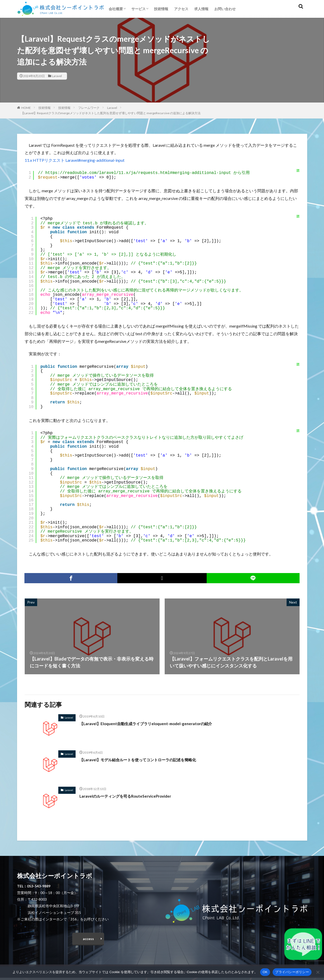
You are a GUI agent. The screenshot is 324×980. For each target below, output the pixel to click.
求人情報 (201, 9)
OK (265, 972)
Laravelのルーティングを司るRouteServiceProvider (133, 796)
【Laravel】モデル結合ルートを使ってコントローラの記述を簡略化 (149, 759)
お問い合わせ (225, 9)
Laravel (57, 76)
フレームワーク (89, 108)
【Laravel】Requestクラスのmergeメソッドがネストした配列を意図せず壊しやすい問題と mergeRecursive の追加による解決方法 (111, 113)
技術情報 (161, 9)
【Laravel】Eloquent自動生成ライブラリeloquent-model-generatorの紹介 (157, 723)
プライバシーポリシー (292, 972)
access (88, 940)
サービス (138, 9)
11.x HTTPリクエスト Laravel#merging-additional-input (75, 160)
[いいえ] (318, 972)
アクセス (181, 9)
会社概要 (116, 9)
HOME (26, 108)
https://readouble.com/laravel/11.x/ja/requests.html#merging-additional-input (138, 173)
